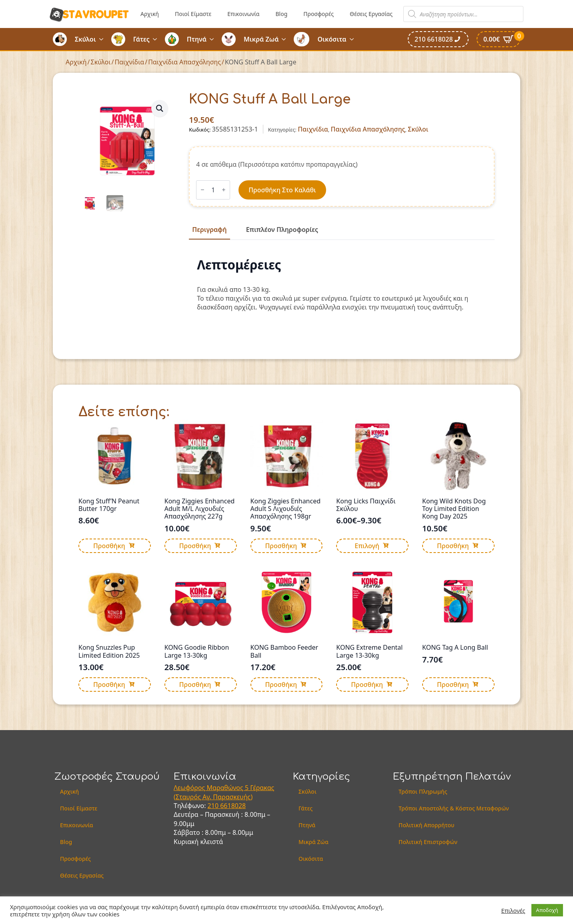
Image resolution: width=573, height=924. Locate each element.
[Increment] (224, 190)
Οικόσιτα (332, 39)
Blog (281, 14)
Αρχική (150, 14)
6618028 (233, 806)
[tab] (209, 230)
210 (214, 806)
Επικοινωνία (243, 14)
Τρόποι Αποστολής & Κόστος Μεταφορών (454, 808)
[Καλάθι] (498, 39)
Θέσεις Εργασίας (371, 14)
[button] (160, 108)
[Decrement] (202, 190)
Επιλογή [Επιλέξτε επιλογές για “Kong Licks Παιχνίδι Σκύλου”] (367, 546)
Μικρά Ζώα (314, 842)
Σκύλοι (85, 39)
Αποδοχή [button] (547, 910)
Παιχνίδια (129, 62)
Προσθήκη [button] (109, 546)
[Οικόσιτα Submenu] (354, 39)
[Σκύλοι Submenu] (104, 39)
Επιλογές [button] (513, 910)
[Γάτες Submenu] (157, 39)
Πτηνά (197, 39)
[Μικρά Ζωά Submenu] (286, 39)
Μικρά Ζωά (261, 39)
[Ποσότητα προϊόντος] (213, 190)
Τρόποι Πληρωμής (423, 791)
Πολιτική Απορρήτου (426, 825)
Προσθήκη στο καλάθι (282, 190)
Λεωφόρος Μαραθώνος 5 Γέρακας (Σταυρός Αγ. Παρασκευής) (224, 792)
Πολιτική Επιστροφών (428, 842)
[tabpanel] (342, 285)
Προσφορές (319, 14)
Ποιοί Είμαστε (193, 14)
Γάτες (141, 39)
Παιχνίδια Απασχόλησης (184, 62)
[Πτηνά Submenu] (214, 39)
